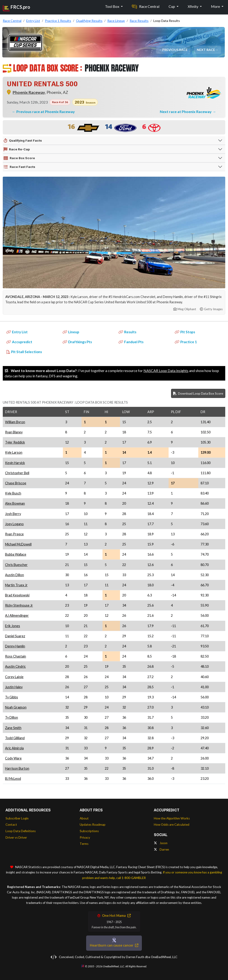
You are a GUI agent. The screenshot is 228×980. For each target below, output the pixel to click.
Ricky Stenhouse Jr (19, 605)
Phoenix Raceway (29, 92)
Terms (84, 844)
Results (127, 332)
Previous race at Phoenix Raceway (46, 112)
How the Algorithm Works (172, 818)
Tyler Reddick (15, 442)
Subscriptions (89, 831)
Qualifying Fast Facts (23, 141)
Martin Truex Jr (16, 585)
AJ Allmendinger (17, 615)
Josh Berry (13, 514)
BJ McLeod (13, 779)
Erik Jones (13, 626)
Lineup (71, 332)
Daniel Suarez (15, 636)
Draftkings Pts (77, 342)
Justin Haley (14, 687)
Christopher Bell (17, 473)
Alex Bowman (15, 503)
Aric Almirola (14, 748)
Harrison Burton (17, 768)
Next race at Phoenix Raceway (186, 112)
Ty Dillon (12, 717)
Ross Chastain (16, 656)
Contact (11, 825)
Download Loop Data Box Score (198, 393)
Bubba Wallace (16, 554)
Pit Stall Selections (24, 352)
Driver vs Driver (16, 837)
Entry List (17, 332)
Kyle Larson (14, 452)
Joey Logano (14, 524)
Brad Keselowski (17, 595)
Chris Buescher (16, 565)
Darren (161, 849)
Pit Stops (185, 332)
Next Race (206, 50)
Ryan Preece (14, 534)
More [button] (216, 6)
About (84, 818)
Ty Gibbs (12, 697)
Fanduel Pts (131, 342)
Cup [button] (172, 6)
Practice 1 (186, 342)
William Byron (15, 422)
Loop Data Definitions (21, 831)
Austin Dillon (15, 575)
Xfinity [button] (193, 6)
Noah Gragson (16, 707)
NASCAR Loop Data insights (166, 371)
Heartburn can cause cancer (114, 945)
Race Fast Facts (19, 167)
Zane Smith (13, 728)
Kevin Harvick (15, 463)
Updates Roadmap (93, 825)
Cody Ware (13, 758)
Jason (161, 843)
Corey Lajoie (14, 677)
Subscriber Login (17, 818)
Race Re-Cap (17, 149)
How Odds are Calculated (172, 825)
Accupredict (19, 342)
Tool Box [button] (113, 6)
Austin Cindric (15, 666)
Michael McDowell (18, 544)
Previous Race (175, 50)
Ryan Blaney (14, 432)
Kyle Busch (13, 493)
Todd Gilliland (15, 738)
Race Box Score (19, 158)
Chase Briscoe (16, 483)
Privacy (85, 837)
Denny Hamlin (15, 646)
